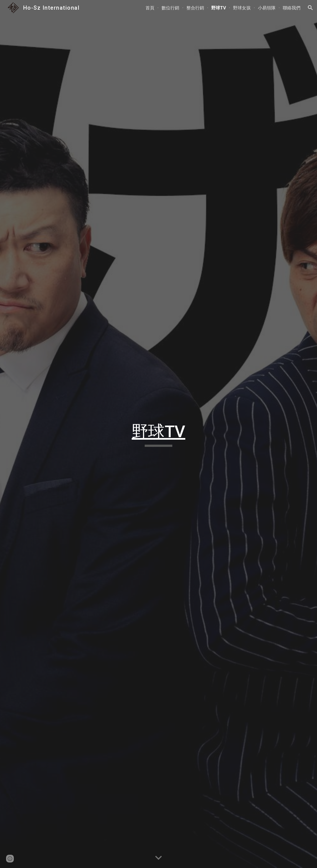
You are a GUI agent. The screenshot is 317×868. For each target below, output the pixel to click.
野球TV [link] (219, 8)
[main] (158, 434)
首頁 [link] (150, 8)
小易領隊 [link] (267, 8)
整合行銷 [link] (195, 8)
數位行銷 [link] (170, 8)
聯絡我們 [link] (292, 8)
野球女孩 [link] (242, 8)
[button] (310, 8)
